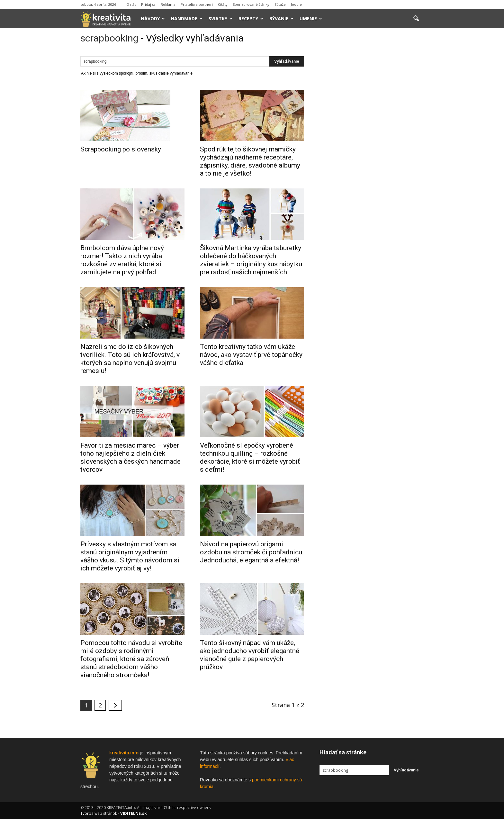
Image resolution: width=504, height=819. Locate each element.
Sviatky (221, 18)
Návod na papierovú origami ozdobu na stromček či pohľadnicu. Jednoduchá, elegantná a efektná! (252, 552)
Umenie (311, 18)
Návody (153, 18)
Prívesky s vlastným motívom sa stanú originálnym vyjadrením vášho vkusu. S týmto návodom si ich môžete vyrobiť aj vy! (130, 556)
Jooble (296, 4)
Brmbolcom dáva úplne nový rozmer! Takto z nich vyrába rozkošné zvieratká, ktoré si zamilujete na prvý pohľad (122, 260)
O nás (131, 4)
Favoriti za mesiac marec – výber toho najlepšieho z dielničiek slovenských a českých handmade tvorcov (130, 457)
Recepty (251, 18)
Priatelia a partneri (197, 4)
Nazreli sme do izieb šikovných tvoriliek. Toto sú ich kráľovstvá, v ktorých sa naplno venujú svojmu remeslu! (130, 359)
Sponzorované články (251, 4)
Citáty (223, 4)
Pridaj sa (148, 4)
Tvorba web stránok (99, 813)
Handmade (187, 18)
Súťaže (280, 4)
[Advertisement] (372, 132)
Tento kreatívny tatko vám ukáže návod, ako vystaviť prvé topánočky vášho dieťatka (251, 355)
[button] (416, 19)
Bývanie (281, 18)
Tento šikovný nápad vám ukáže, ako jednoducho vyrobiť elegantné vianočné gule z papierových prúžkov (250, 655)
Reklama (168, 4)
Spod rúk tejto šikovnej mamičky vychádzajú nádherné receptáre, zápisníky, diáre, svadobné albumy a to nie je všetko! (250, 161)
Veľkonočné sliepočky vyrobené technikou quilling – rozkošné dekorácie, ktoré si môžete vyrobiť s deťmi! (250, 457)
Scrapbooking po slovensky (121, 149)
